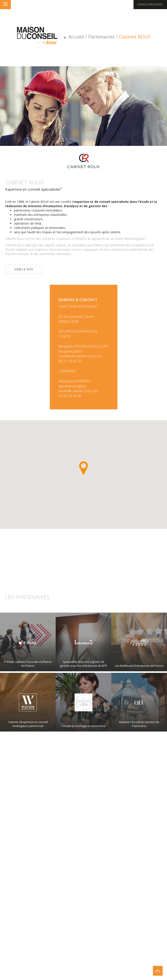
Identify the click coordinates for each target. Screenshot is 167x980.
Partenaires (101, 37)
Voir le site (24, 269)
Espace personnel (150, 4)
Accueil (76, 37)
